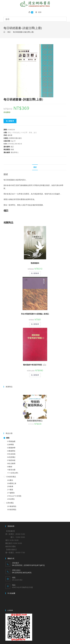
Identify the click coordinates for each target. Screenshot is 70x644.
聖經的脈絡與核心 (35, 421)
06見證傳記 (11, 457)
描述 (35, 167)
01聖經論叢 (16, 132)
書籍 (9, 132)
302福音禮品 (12, 509)
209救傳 (10, 486)
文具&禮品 (10, 503)
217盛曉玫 (11, 493)
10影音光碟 (11, 470)
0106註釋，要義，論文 (29, 132)
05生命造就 (11, 454)
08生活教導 (11, 463)
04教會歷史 (11, 451)
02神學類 (10, 445)
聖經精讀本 (35, 263)
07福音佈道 (11, 460)
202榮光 (10, 480)
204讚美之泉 (12, 483)
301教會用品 (12, 506)
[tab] (35, 167)
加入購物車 (10, 121)
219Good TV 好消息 (14, 496)
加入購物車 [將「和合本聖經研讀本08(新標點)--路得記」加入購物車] (35, 324)
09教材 (10, 467)
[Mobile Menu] (38, 12)
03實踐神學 (11, 448)
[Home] (4, 32)
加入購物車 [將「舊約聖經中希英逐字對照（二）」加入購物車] (35, 375)
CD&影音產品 (11, 477)
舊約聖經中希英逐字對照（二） (35, 365)
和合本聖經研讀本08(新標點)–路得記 (35, 314)
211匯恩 (10, 490)
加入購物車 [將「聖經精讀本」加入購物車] (35, 273)
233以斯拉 (11, 499)
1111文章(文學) (13, 473)
